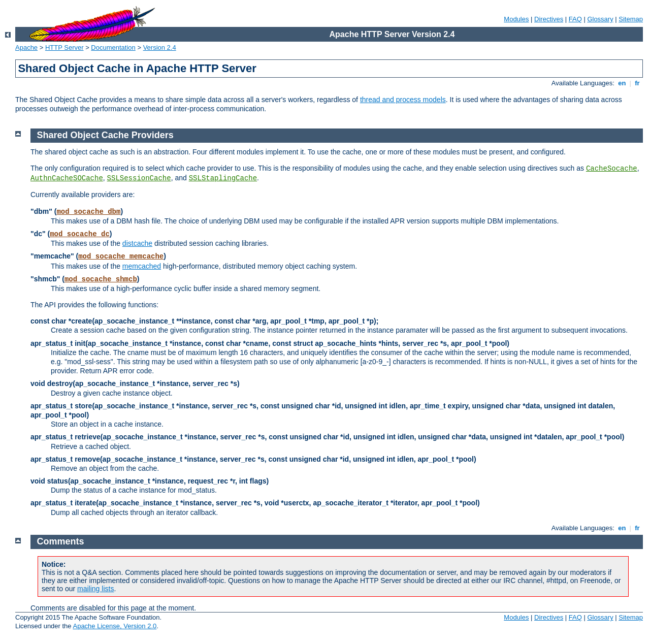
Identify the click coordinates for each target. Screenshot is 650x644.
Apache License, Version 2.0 (115, 626)
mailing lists (95, 589)
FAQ (575, 19)
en (622, 83)
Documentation (113, 47)
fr (638, 83)
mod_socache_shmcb (101, 279)
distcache (137, 243)
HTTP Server (64, 47)
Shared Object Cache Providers (105, 135)
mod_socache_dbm (88, 212)
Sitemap (631, 19)
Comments (61, 541)
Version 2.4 (160, 47)
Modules (516, 19)
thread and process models (403, 100)
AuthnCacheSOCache (67, 178)
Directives (549, 19)
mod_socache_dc (80, 234)
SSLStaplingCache (223, 178)
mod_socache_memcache (121, 256)
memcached (142, 266)
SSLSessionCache (139, 178)
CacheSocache (612, 169)
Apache (26, 47)
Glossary (600, 19)
